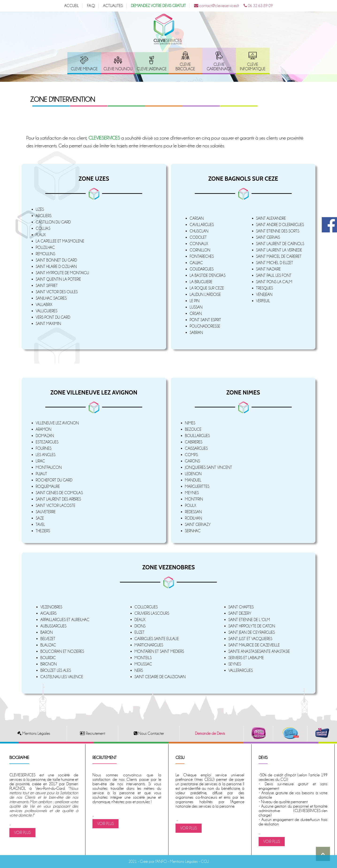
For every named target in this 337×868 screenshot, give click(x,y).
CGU (205, 862)
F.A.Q (91, 6)
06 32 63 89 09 (258, 6)
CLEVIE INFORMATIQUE (253, 67)
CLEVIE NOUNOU (118, 69)
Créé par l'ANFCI (153, 862)
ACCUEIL (72, 6)
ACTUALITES (113, 6)
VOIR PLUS (22, 833)
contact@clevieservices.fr (217, 6)
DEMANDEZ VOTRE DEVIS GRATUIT (158, 6)
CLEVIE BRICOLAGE (185, 67)
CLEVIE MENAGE (84, 69)
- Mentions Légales (182, 862)
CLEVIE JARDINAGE (152, 69)
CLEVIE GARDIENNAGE (219, 67)
